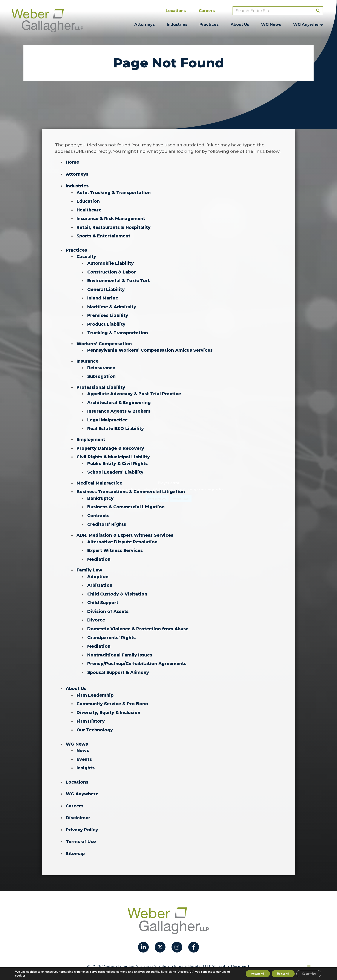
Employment (91, 436)
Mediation (99, 554)
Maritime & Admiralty (112, 305)
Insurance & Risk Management (112, 218)
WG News (271, 24)
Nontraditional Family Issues (121, 648)
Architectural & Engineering (120, 399)
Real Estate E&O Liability (116, 425)
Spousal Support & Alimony (119, 665)
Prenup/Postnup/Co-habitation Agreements (139, 657)
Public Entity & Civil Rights (119, 459)
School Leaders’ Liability (116, 468)
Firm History (91, 714)
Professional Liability (101, 384)
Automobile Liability (111, 262)
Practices (209, 24)
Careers (207, 11)
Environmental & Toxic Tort (119, 279)
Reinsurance (102, 365)
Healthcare (89, 209)
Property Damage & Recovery (111, 444)
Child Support (103, 597)
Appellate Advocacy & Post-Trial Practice (136, 391)
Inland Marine (103, 296)
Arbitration (100, 580)
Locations (176, 11)
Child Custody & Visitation (118, 588)
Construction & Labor (113, 270)
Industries (177, 24)
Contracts (99, 511)
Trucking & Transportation (119, 331)
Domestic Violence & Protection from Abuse (139, 623)
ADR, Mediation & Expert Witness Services (126, 530)
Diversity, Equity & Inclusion (110, 705)
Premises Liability (108, 313)
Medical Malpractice (100, 479)
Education (89, 201)
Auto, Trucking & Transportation (115, 192)
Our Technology (95, 722)
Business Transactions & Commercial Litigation (133, 487)
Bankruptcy (101, 494)
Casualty (87, 255)
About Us (240, 24)
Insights (86, 760)
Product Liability (107, 322)
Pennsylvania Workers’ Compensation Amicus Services (152, 348)
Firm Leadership (95, 688)
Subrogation (102, 374)
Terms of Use (81, 833)
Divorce (96, 614)
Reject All (279, 973)
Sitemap (75, 845)
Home (72, 162)
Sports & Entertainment (104, 235)
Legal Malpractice (108, 416)
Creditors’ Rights (107, 520)
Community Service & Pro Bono (113, 697)
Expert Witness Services (116, 545)
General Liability (106, 288)
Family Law (90, 565)
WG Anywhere (308, 24)
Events (84, 751)
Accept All (251, 973)
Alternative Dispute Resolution (124, 537)
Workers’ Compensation (105, 341)
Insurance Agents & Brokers (120, 408)
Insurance (88, 359)
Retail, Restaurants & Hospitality (115, 226)
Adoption (98, 571)
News (83, 743)
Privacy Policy (82, 821)
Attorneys (145, 24)
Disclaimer (78, 809)
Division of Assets (109, 605)
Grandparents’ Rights (113, 631)
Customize (307, 973)
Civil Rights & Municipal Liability (114, 453)
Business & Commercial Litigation (127, 502)
